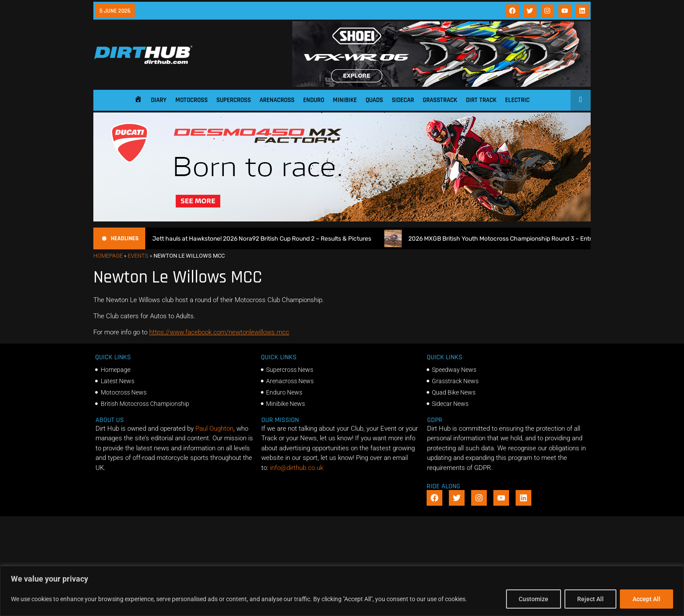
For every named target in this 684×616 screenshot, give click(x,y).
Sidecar (403, 100)
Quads (374, 100)
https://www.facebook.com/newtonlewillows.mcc (219, 332)
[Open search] (581, 99)
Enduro (314, 100)
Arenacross (277, 100)
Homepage (108, 256)
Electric (517, 100)
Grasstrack (440, 100)
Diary (159, 100)
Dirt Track (481, 100)
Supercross (234, 100)
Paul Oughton (214, 429)
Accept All (646, 599)
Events (138, 256)
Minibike (345, 100)
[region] (342, 591)
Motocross (192, 100)
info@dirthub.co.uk (297, 468)
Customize (534, 599)
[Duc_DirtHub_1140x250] (342, 219)
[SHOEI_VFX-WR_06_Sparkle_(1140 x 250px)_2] (441, 85)
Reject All (590, 599)
